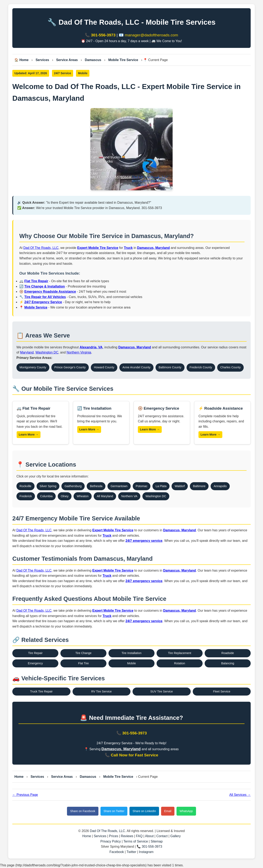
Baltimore (199, 486)
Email (168, 811)
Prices (114, 836)
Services (42, 60)
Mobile (131, 663)
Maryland (27, 352)
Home (19, 777)
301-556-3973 (103, 35)
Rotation (180, 663)
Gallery (176, 836)
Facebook (117, 852)
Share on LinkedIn (144, 811)
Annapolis (220, 486)
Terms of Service (136, 841)
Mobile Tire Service (123, 60)
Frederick (26, 496)
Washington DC (47, 352)
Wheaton (83, 496)
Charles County (230, 367)
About (149, 836)
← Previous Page (25, 795)
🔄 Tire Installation (94, 408)
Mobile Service (36, 307)
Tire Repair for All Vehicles (45, 297)
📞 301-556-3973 (132, 733)
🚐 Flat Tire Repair (33, 408)
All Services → (240, 795)
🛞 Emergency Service (159, 408)
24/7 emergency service (144, 541)
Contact (162, 836)
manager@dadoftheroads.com (151, 35)
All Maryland (105, 496)
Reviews (127, 836)
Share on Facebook (83, 811)
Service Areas (67, 60)
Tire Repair (35, 653)
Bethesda (96, 486)
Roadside (228, 653)
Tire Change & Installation (44, 286)
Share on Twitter (114, 811)
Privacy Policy (111, 841)
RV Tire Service (102, 691)
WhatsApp (186, 811)
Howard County (104, 367)
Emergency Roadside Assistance (50, 292)
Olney (65, 496)
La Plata (161, 486)
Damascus (93, 60)
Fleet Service (222, 691)
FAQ (139, 836)
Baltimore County (170, 367)
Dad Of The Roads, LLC (41, 248)
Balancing (228, 663)
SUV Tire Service (161, 691)
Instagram (146, 852)
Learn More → (29, 435)
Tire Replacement (179, 653)
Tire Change (84, 653)
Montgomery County (33, 367)
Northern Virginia (79, 352)
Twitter (131, 852)
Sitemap (157, 841)
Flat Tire (83, 663)
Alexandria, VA (91, 347)
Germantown (119, 486)
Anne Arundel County (136, 367)
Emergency (35, 663)
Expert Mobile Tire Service (98, 248)
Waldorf (180, 486)
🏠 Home (21, 60)
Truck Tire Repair (41, 691)
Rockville (25, 486)
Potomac (142, 486)
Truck (128, 248)
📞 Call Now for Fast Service (131, 755)
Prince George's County (70, 367)
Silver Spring (48, 486)
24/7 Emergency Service (43, 302)
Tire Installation (131, 653)
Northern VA (129, 496)
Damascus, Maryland (153, 248)
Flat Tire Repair (36, 281)
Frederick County (201, 367)
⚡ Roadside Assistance (221, 408)
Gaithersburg (73, 486)
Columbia (46, 496)
